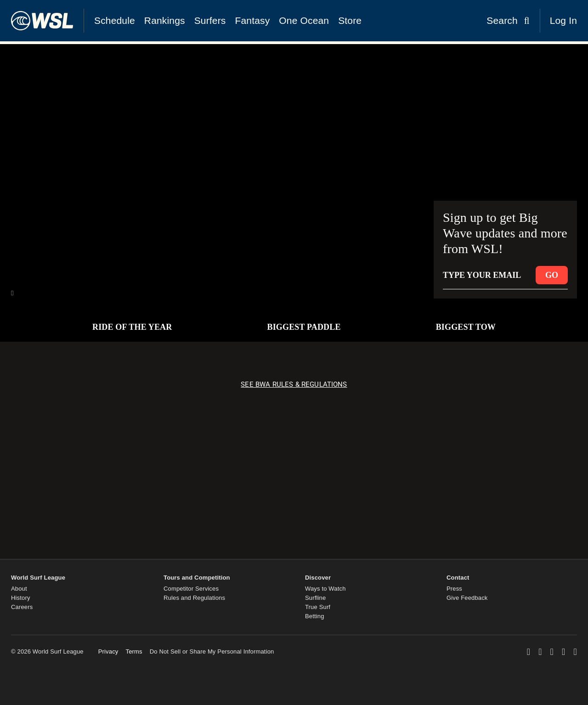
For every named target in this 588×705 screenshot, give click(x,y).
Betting (315, 616)
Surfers (210, 20)
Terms (134, 651)
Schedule (115, 20)
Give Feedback (467, 598)
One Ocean (304, 20)
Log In (563, 20)
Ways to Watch (325, 589)
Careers (22, 607)
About (19, 589)
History (21, 598)
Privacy (108, 651)
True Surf (318, 607)
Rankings (165, 20)
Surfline (315, 598)
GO (552, 275)
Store (350, 20)
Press (454, 589)
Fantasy (253, 20)
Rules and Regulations (194, 598)
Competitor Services (191, 589)
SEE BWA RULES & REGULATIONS (294, 384)
